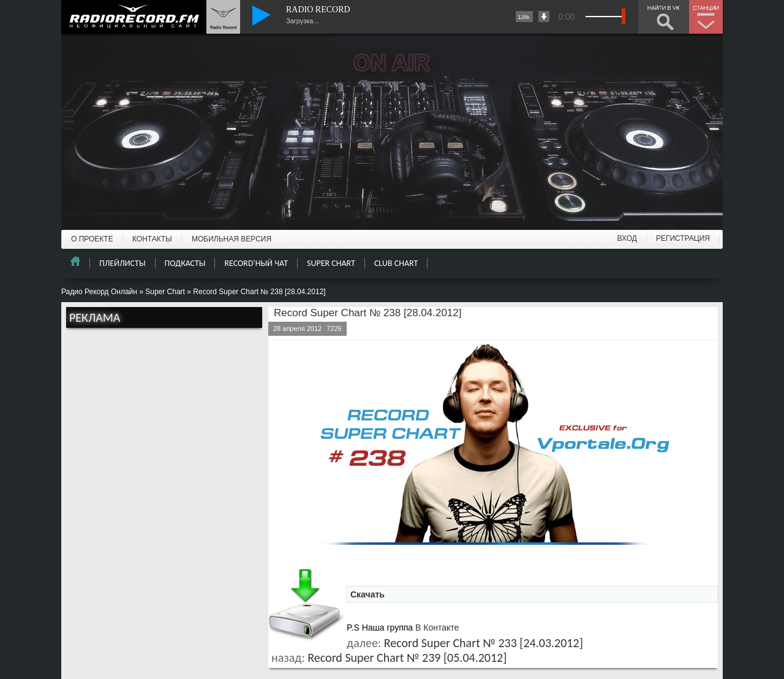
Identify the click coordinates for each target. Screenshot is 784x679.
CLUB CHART (396, 263)
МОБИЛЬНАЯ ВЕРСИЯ (232, 239)
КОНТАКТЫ (152, 239)
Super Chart (165, 292)
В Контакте (437, 628)
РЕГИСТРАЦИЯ (683, 238)
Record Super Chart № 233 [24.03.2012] (484, 643)
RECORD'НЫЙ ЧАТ (256, 263)
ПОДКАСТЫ (185, 263)
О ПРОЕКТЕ (92, 239)
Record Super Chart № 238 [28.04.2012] (367, 313)
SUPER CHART (331, 263)
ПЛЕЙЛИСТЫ (123, 263)
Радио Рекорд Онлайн (99, 292)
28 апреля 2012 (297, 328)
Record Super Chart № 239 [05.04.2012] (407, 658)
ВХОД (627, 238)
